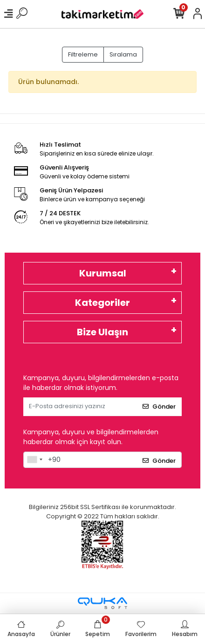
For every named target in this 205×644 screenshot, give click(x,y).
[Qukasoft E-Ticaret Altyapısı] (102, 603)
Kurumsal (103, 273)
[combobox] (34, 460)
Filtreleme (83, 54)
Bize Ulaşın (102, 332)
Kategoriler (102, 303)
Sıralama (123, 54)
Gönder (159, 407)
